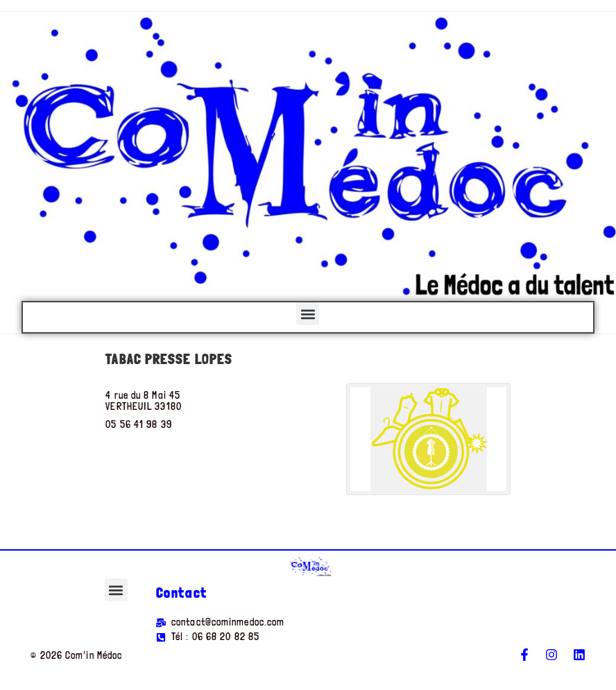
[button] (308, 314)
